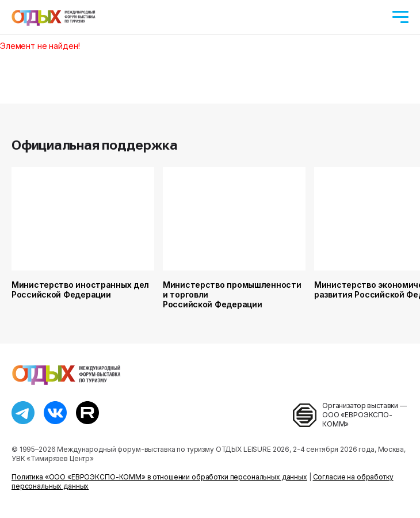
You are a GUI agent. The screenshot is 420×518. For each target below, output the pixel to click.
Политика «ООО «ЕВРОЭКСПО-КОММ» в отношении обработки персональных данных (159, 477)
